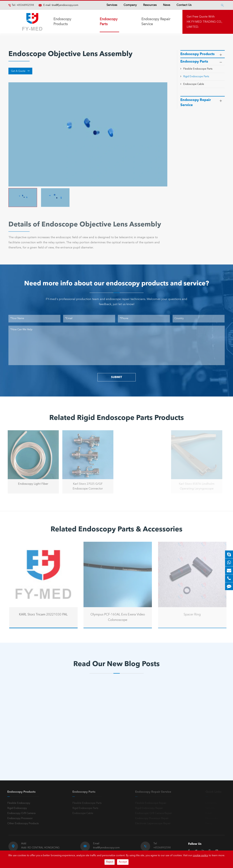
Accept (123, 862)
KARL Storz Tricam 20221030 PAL (46, 615)
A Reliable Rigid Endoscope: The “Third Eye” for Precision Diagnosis (37, 736)
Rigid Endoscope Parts (196, 77)
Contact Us (184, 5)
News (167, 5)
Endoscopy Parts (109, 22)
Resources (150, 5)
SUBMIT (117, 377)
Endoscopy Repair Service (156, 22)
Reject (110, 862)
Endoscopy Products (62, 22)
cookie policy (200, 856)
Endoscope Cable (194, 84)
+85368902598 (25, 5)
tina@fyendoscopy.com (65, 5)
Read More (22, 747)
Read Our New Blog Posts (117, 664)
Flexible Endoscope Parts (198, 69)
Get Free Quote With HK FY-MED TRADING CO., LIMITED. (204, 22)
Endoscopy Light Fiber (31, 484)
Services (112, 5)
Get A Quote (20, 71)
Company (130, 5)
